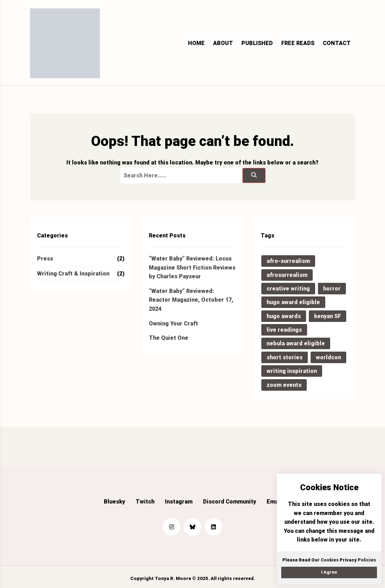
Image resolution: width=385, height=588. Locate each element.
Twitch (145, 502)
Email (274, 502)
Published (257, 43)
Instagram (179, 502)
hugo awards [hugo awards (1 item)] (284, 316)
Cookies (330, 560)
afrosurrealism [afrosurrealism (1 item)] (287, 275)
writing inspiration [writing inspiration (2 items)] (292, 371)
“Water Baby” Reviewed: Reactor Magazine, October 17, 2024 (191, 300)
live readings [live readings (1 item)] (284, 330)
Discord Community (230, 502)
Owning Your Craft (173, 324)
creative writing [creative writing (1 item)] (288, 289)
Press (45, 259)
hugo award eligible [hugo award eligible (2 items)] (293, 302)
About (223, 43)
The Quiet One (169, 338)
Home (196, 43)
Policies (367, 560)
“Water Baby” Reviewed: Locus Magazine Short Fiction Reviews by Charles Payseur (192, 267)
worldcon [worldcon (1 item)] (328, 357)
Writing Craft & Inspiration (73, 274)
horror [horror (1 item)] (332, 289)
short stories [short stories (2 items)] (285, 357)
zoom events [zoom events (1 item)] (284, 385)
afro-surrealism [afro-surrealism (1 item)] (288, 261)
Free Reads (298, 43)
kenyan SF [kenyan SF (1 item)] (328, 316)
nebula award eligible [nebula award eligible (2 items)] (296, 343)
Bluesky (114, 502)
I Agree (329, 572)
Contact (337, 43)
